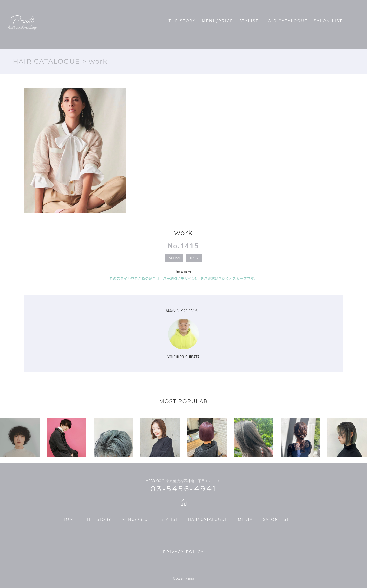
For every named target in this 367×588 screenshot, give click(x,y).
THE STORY (182, 21)
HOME (69, 519)
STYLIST (249, 21)
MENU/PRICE (218, 21)
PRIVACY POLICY (183, 552)
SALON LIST (328, 21)
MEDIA (245, 519)
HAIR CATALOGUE (286, 21)
